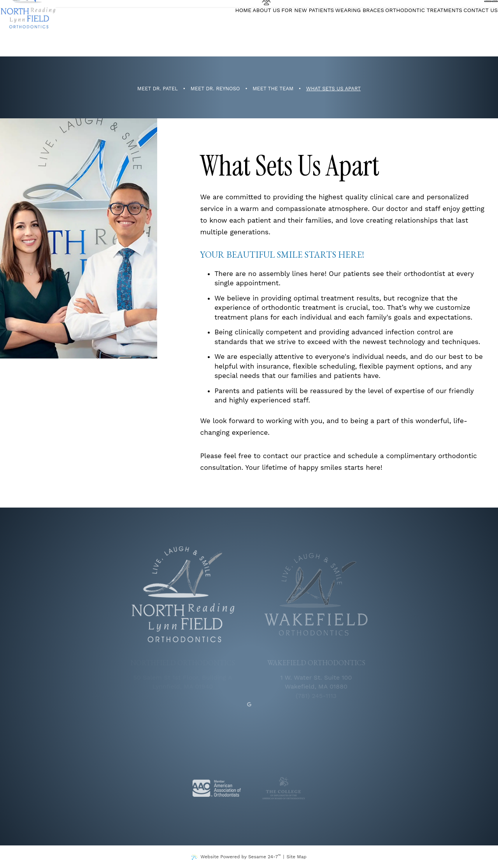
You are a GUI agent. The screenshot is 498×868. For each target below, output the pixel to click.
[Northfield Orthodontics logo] (183, 595)
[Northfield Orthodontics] (40, 29)
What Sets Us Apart (333, 89)
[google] (249, 704)
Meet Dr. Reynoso (215, 89)
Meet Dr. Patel (158, 89)
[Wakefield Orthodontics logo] (316, 595)
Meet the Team (273, 89)
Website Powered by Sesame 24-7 (240, 857)
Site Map (296, 857)
